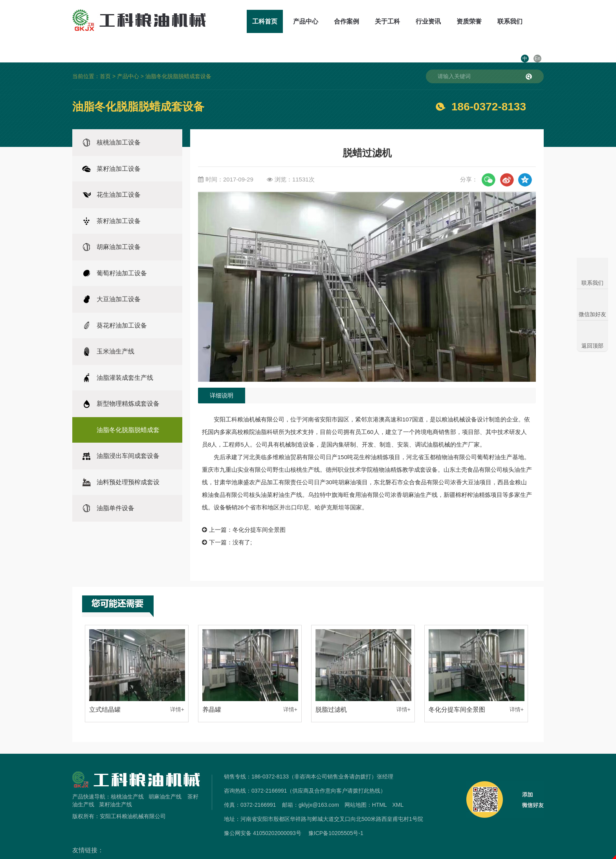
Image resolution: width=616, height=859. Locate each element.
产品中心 (284, 21)
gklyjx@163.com (319, 788)
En (538, 22)
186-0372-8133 (489, 89)
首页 (105, 59)
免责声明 (308, 854)
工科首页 (243, 21)
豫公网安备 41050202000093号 (263, 816)
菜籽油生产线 (115, 787)
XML (398, 788)
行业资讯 (406, 21)
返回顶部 (592, 346)
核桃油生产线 (127, 779)
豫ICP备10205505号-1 (336, 816)
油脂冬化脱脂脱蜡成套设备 (178, 59)
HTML (379, 788)
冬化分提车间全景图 (259, 512)
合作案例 (324, 21)
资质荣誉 (447, 21)
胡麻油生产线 (165, 779)
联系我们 (488, 21)
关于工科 (365, 21)
